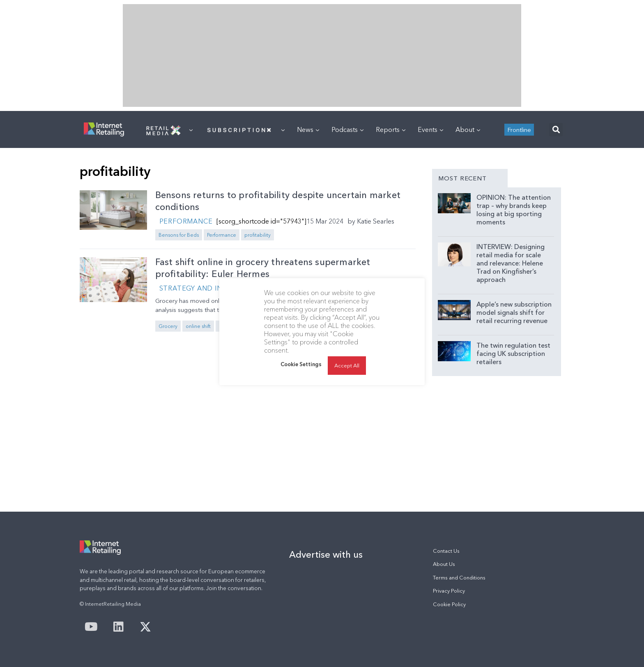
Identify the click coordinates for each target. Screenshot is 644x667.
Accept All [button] (347, 365)
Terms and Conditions (459, 578)
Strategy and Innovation (210, 288)
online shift (198, 326)
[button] (556, 130)
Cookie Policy (449, 604)
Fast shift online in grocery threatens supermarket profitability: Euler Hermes (263, 268)
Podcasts (347, 129)
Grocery (168, 326)
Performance (186, 221)
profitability (258, 235)
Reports (391, 129)
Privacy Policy (449, 591)
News (308, 129)
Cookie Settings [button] (301, 364)
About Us (444, 564)
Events (430, 129)
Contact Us (446, 551)
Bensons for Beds (179, 235)
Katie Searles (376, 221)
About (468, 129)
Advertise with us (326, 554)
